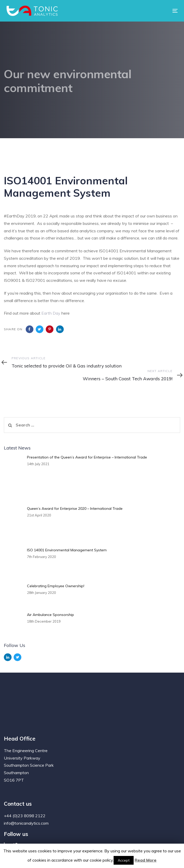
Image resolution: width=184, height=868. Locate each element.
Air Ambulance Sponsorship (50, 615)
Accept (124, 860)
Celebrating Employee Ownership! (56, 586)
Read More (146, 860)
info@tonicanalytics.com (26, 823)
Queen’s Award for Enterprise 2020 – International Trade (75, 508)
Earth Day (51, 313)
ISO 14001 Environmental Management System (67, 550)
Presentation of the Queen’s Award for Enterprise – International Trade (87, 457)
